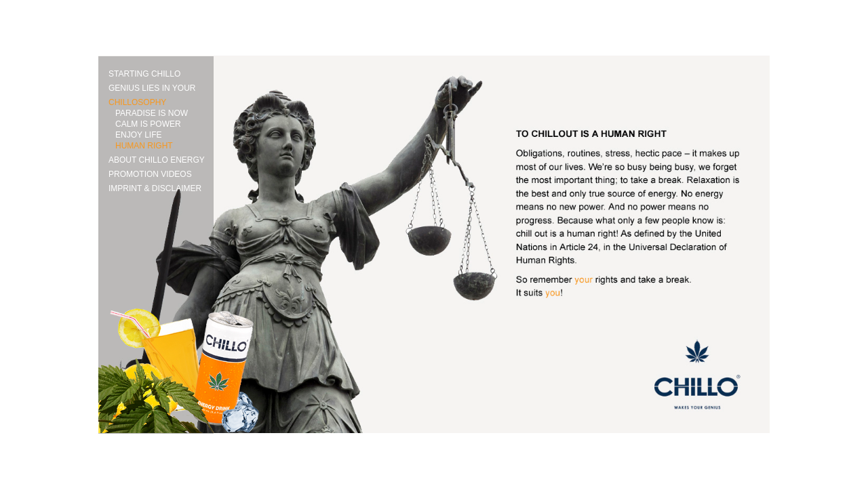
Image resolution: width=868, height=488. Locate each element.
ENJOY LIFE (138, 135)
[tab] (161, 87)
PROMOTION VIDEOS (150, 174)
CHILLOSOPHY (137, 102)
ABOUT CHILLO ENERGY (157, 160)
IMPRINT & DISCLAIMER (155, 188)
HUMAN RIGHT (144, 146)
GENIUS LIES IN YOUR (152, 88)
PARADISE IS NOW (152, 113)
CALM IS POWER (148, 124)
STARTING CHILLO (144, 74)
